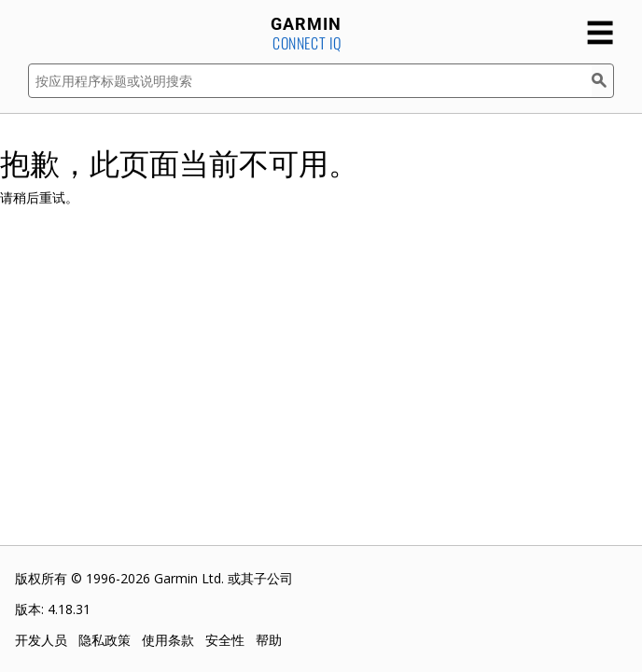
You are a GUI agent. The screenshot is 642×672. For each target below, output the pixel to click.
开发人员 (41, 640)
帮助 (269, 640)
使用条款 (168, 640)
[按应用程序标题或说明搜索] (310, 81)
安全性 (225, 640)
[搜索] (603, 81)
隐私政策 (105, 640)
